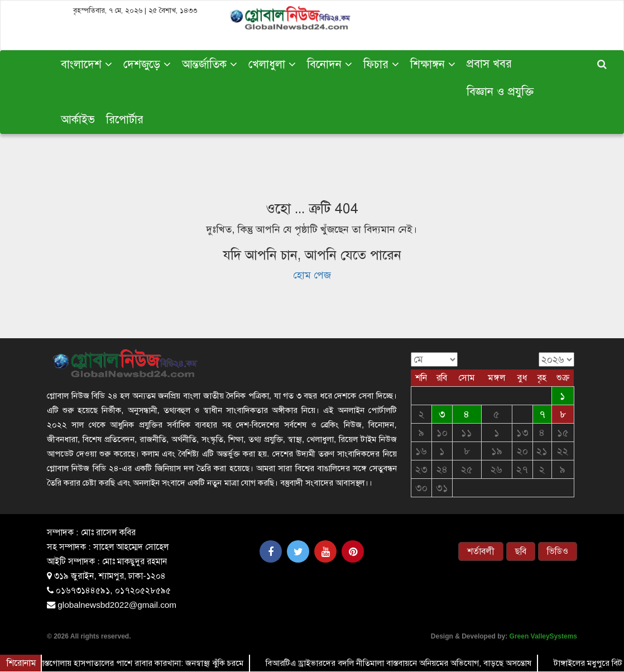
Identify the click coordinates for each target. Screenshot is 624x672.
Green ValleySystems (543, 636)
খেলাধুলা (272, 64)
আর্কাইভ (78, 120)
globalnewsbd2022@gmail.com (117, 605)
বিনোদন (330, 64)
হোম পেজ (312, 275)
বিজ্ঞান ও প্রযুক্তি (500, 92)
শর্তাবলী (481, 551)
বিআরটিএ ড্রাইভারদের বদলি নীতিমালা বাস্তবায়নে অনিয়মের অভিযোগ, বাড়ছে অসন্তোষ (399, 663)
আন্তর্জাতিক (210, 64)
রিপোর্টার (125, 120)
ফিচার (381, 64)
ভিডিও (558, 551)
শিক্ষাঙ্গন (433, 64)
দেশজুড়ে (147, 64)
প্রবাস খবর (489, 64)
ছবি (521, 551)
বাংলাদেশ (87, 64)
